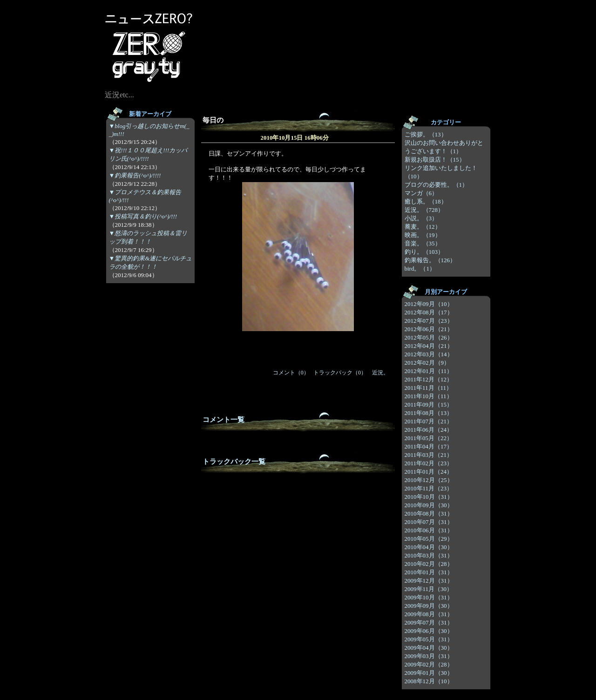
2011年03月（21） (429, 455)
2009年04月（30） (429, 648)
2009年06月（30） (429, 631)
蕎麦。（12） (423, 227)
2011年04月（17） (429, 446)
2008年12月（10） (429, 681)
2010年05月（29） (429, 539)
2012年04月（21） (429, 346)
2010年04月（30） (429, 547)
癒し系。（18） (426, 201)
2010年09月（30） (429, 505)
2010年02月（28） (429, 564)
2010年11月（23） (429, 488)
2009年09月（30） (429, 606)
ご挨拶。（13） (426, 134)
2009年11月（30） (429, 589)
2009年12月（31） (429, 581)
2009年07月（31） (429, 622)
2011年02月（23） (429, 463)
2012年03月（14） (429, 354)
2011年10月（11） (429, 396)
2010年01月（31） (429, 572)
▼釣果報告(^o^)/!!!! (135, 175)
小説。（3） (421, 218)
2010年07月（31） (429, 522)
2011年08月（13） (429, 413)
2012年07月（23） (429, 321)
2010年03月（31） (429, 555)
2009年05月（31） (429, 639)
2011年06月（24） (429, 430)
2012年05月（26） (429, 337)
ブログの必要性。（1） (437, 185)
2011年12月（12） (429, 379)
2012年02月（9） (427, 363)
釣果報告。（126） (430, 260)
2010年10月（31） (429, 497)
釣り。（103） (424, 252)
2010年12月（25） (429, 480)
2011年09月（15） (429, 404)
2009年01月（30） (429, 673)
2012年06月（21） (429, 329)
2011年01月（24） (429, 472)
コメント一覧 (223, 420)
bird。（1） (420, 268)
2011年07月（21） (429, 421)
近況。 (380, 373)
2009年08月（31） (429, 614)
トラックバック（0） (340, 373)
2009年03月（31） (429, 656)
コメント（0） (291, 373)
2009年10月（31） (429, 597)
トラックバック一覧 (234, 462)
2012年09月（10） (429, 304)
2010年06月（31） (429, 530)
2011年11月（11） (429, 388)
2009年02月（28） (429, 664)
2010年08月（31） (429, 513)
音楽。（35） (423, 243)
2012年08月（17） (429, 312)
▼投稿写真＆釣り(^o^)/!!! (143, 216)
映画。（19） (423, 235)
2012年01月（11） (429, 371)
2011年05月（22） (429, 438)
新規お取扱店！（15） (435, 160)
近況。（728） (424, 210)
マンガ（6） (421, 193)
